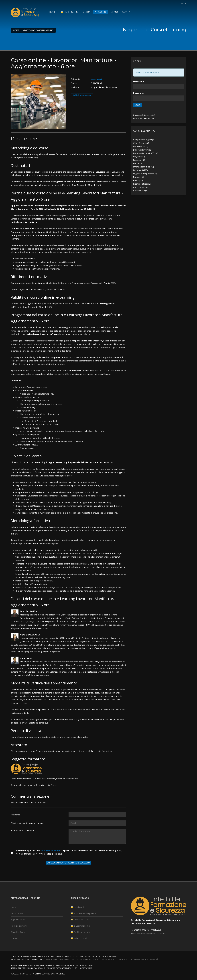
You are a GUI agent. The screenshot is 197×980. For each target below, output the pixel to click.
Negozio (100, 12)
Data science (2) (141, 146)
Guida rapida (17, 913)
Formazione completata (83, 913)
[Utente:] (97, 815)
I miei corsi (70, 12)
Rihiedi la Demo (18, 932)
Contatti (128, 12)
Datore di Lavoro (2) (142, 150)
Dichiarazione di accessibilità (145, 959)
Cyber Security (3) (141, 143)
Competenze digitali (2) (144, 140)
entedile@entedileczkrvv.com (151, 933)
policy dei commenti (51, 850)
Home (53, 12)
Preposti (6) (138, 177)
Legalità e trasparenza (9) (145, 174)
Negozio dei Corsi (19, 926)
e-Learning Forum (81, 926)
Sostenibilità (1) (140, 191)
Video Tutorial (79, 938)
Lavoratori (96, 79)
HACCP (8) (138, 163)
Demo (114, 12)
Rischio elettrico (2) (142, 184)
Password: (139, 93)
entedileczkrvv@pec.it (90, 959)
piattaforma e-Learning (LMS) (42, 974)
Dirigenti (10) (139, 157)
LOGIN (138, 105)
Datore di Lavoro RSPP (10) (146, 153)
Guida (87, 12)
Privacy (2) (138, 180)
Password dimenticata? (144, 115)
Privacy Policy (109, 959)
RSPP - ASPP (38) (141, 187)
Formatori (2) (139, 160)
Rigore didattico (18, 920)
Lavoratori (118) (140, 170)
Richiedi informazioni (82, 95)
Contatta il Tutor (80, 920)
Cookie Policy (123, 959)
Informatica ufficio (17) (143, 167)
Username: (139, 81)
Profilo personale (81, 932)
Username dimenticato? (144, 119)
